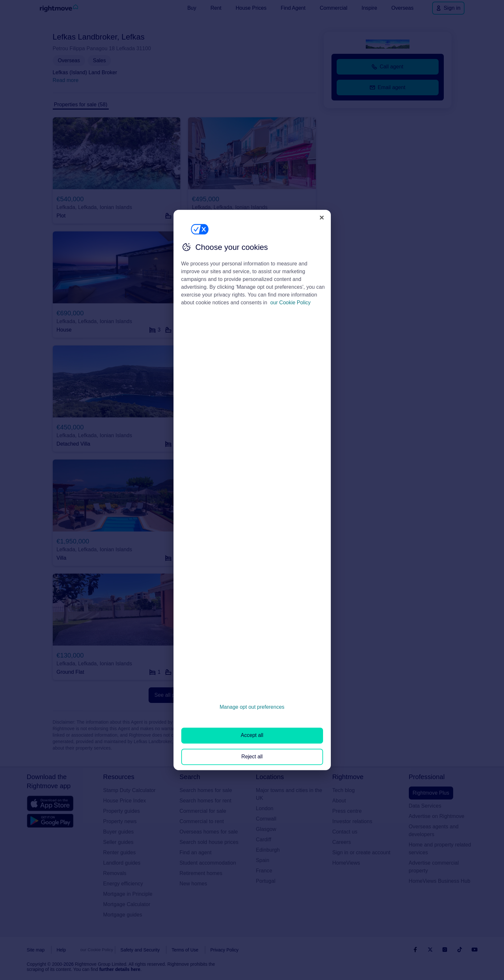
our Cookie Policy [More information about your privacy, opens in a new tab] (291, 303)
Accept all (252, 735)
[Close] (322, 217)
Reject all (252, 757)
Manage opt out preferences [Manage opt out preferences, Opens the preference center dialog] (252, 707)
